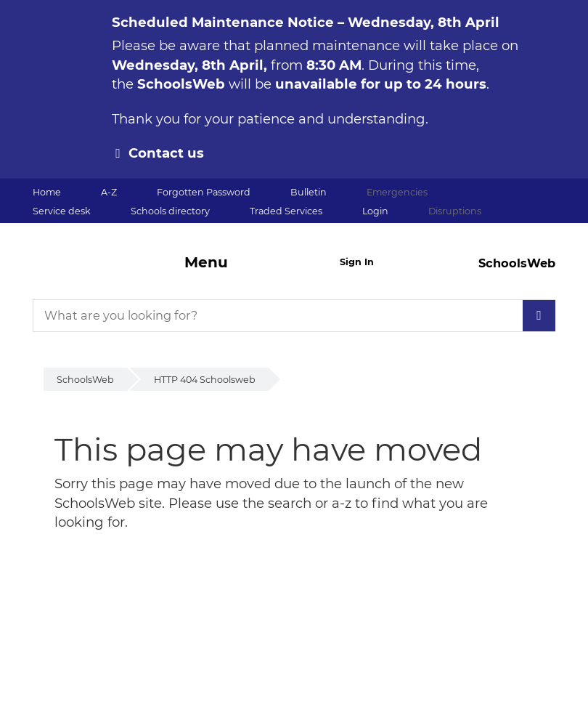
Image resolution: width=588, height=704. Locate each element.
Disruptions (455, 211)
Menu (206, 262)
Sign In (357, 262)
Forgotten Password (204, 192)
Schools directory (170, 211)
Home (47, 192)
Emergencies (397, 192)
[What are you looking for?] (294, 316)
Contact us (166, 153)
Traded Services (286, 211)
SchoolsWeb (85, 380)
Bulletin (309, 192)
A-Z (109, 192)
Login (375, 211)
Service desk (62, 211)
